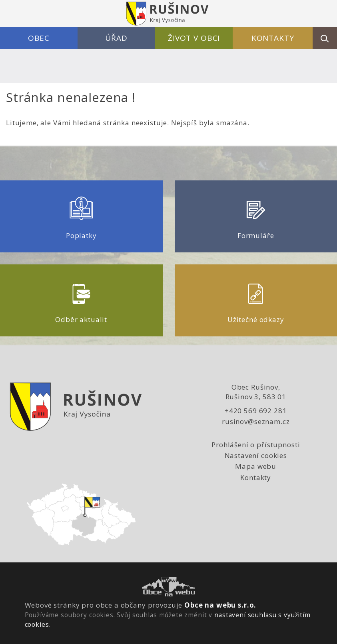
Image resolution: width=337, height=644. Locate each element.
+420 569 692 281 (256, 411)
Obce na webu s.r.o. (220, 605)
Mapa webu (256, 466)
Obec (39, 38)
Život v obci (194, 38)
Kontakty (273, 38)
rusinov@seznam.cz (256, 421)
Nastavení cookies (256, 455)
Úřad (116, 38)
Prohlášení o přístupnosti (256, 445)
